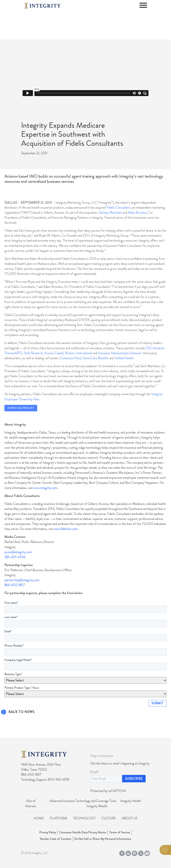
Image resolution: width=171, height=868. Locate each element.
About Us (130, 818)
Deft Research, (34, 360)
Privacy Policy (48, 832)
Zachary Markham (110, 219)
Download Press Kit (21, 415)
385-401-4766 (15, 557)
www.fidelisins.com (66, 529)
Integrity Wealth (97, 806)
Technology (84, 818)
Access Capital (54, 360)
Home (39, 818)
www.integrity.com (45, 488)
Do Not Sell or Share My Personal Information (103, 839)
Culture (109, 818)
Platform (58, 818)
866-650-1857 (15, 585)
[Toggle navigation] (143, 5)
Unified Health (124, 365)
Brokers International (79, 360)
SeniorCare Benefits (96, 365)
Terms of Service (120, 832)
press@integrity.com (18, 552)
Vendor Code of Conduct (56, 839)
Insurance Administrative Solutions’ (120, 360)
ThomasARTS (13, 360)
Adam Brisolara (137, 219)
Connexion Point (71, 365)
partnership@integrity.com (22, 580)
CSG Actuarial (155, 355)
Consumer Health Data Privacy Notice (83, 832)
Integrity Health (131, 801)
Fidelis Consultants (119, 214)
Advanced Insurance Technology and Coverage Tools (83, 801)
